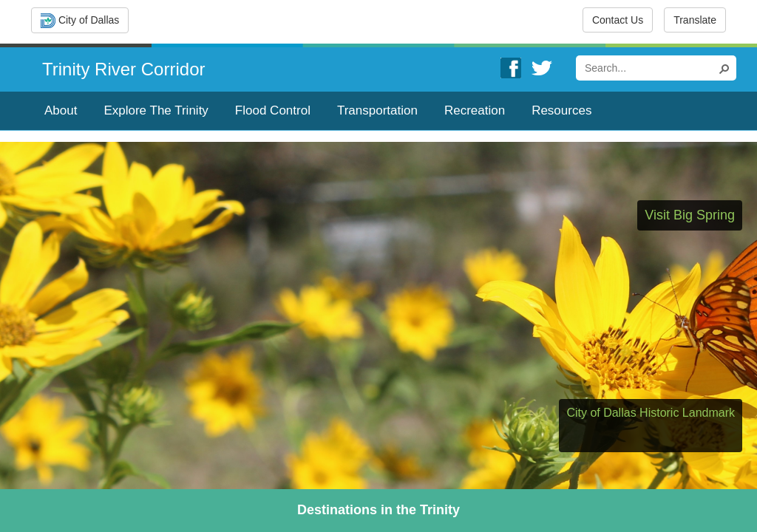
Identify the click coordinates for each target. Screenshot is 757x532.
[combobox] (650, 68)
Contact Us (618, 20)
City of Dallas (80, 21)
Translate (695, 20)
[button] (726, 68)
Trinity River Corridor (123, 69)
